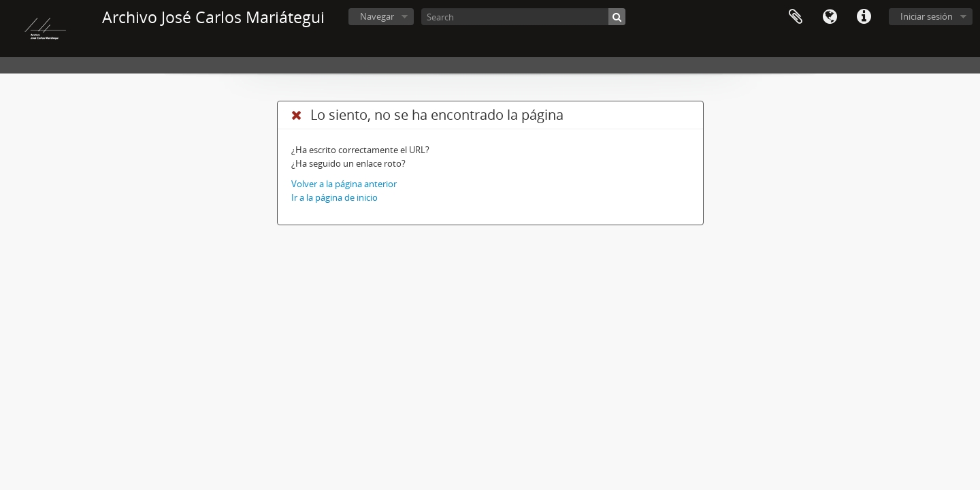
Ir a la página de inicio (334, 197)
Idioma (830, 17)
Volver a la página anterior (344, 184)
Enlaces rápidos (864, 17)
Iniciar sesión (927, 16)
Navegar (377, 16)
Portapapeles (796, 17)
